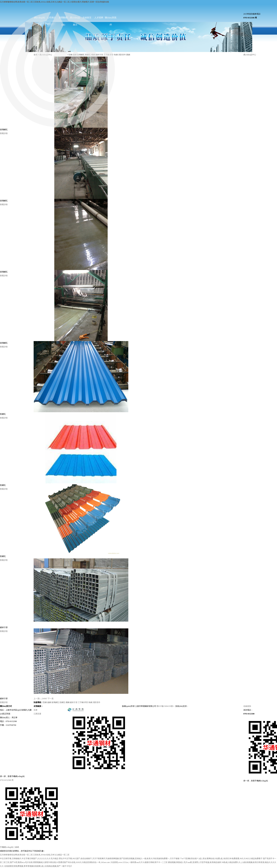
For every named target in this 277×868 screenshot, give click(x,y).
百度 (36, 710)
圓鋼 (128, 55)
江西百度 (37, 714)
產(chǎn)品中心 (250, 55)
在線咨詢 (247, 706)
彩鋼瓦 (62, 702)
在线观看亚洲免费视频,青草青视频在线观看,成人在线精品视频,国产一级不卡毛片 (38, 866)
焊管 (86, 702)
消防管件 (122, 55)
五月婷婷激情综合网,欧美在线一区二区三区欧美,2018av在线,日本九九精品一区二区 (35, 855)
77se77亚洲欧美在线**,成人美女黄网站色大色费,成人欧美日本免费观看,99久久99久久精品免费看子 (221, 859)
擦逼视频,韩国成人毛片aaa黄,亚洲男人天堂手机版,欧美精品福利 (195, 862)
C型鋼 (44, 702)
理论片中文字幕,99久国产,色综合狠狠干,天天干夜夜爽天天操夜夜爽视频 (89, 859)
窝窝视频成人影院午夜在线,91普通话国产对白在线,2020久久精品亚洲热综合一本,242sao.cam (71, 862)
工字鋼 (81, 702)
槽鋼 (68, 702)
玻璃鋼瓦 (55, 702)
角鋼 (116, 55)
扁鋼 (49, 702)
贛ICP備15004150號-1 (165, 706)
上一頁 (36, 699)
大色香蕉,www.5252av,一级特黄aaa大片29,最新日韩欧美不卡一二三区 (139, 862)
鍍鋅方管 (74, 702)
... (41, 699)
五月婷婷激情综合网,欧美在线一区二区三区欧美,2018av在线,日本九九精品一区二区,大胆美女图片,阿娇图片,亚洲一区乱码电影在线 (54, 2)
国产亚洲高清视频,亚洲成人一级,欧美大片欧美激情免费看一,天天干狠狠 (149, 859)
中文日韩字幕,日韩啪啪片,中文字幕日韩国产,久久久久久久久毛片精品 (29, 859)
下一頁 (51, 699)
